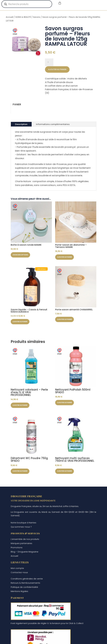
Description (21, 124)
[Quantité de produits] (49, 62)
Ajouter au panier (57, 69)
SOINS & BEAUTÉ (23, 17)
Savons (37, 17)
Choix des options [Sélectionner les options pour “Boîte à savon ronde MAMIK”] (23, 255)
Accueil (10, 17)
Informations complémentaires (53, 124)
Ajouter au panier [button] (67, 258)
